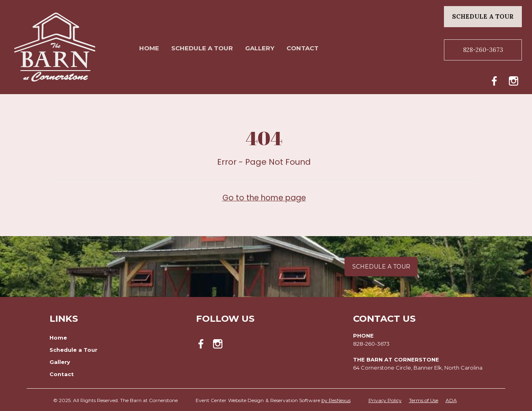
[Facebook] (497, 80)
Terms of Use (424, 400)
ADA (451, 400)
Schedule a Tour (381, 267)
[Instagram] (515, 80)
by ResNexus (336, 400)
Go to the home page (264, 197)
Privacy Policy (385, 400)
